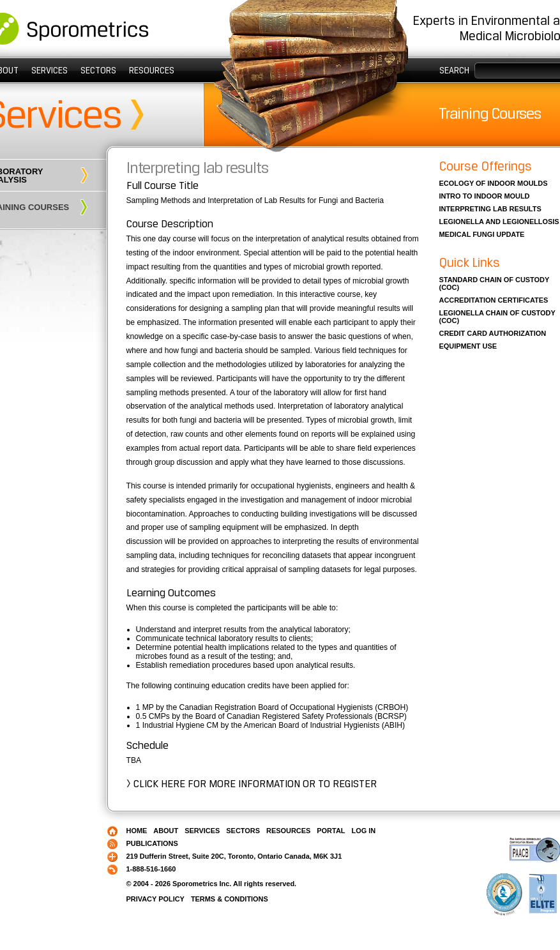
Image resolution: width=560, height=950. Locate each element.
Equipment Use (468, 346)
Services (49, 70)
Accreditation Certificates (494, 300)
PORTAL (331, 831)
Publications (152, 843)
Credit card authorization (493, 333)
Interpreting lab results (197, 168)
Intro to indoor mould (485, 196)
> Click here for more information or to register (252, 783)
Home (137, 831)
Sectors (98, 70)
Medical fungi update (482, 234)
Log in (363, 831)
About (166, 831)
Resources (152, 70)
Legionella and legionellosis (499, 222)
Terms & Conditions (230, 899)
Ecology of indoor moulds (494, 183)
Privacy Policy (155, 899)
